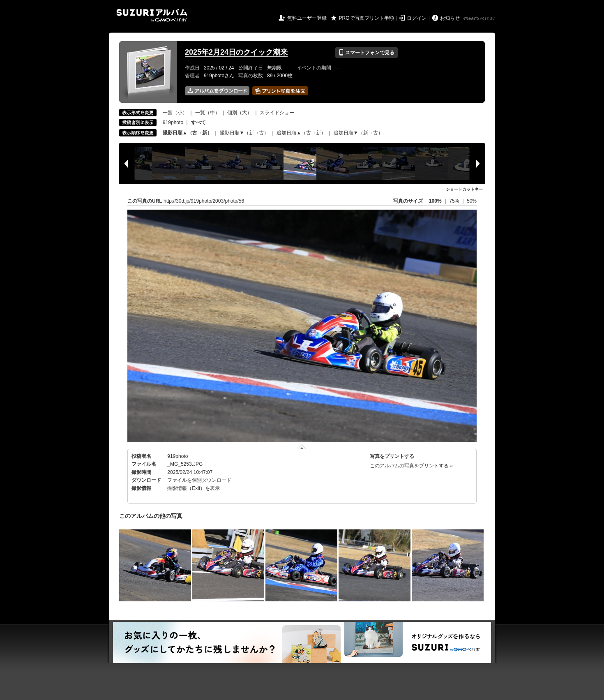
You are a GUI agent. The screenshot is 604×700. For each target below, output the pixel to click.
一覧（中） (207, 113)
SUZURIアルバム (152, 15)
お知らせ (450, 18)
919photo (173, 122)
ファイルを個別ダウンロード (199, 480)
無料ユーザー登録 (307, 18)
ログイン (417, 18)
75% (455, 201)
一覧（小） (175, 113)
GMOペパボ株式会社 (480, 19)
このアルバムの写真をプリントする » (411, 466)
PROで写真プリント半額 (367, 18)
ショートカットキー (464, 189)
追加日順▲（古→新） (301, 133)
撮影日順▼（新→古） (244, 133)
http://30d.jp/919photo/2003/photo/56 (204, 201)
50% (472, 201)
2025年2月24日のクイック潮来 (236, 52)
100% (435, 201)
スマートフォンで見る (366, 53)
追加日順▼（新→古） (358, 133)
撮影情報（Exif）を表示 (194, 488)
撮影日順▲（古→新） (187, 133)
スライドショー (277, 113)
